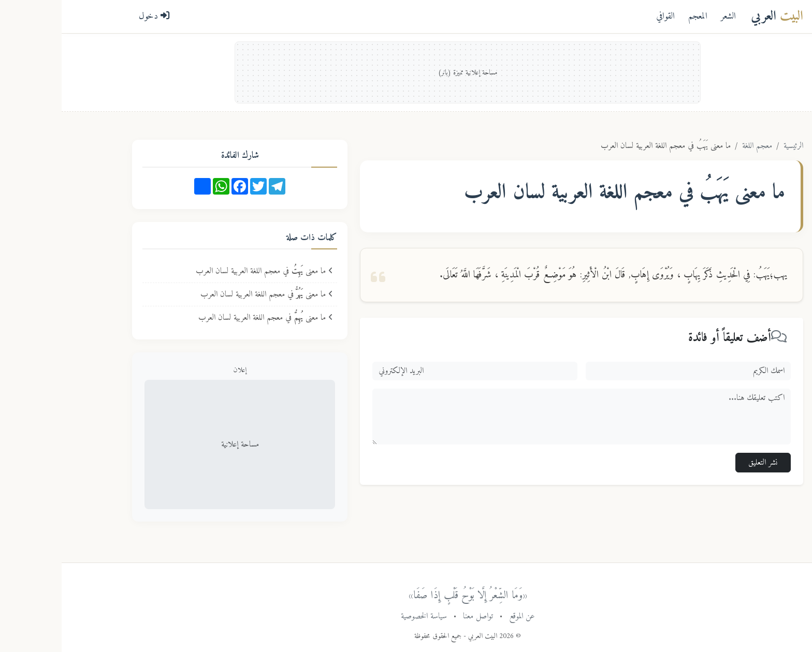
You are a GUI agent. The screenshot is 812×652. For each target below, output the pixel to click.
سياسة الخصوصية (362, 616)
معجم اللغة (695, 146)
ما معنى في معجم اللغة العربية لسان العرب (203, 271)
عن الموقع (460, 616)
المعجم (636, 16)
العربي (715, 16)
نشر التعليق (701, 463)
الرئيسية (732, 146)
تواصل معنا (416, 616)
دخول (93, 16)
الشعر (667, 16)
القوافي (604, 16)
